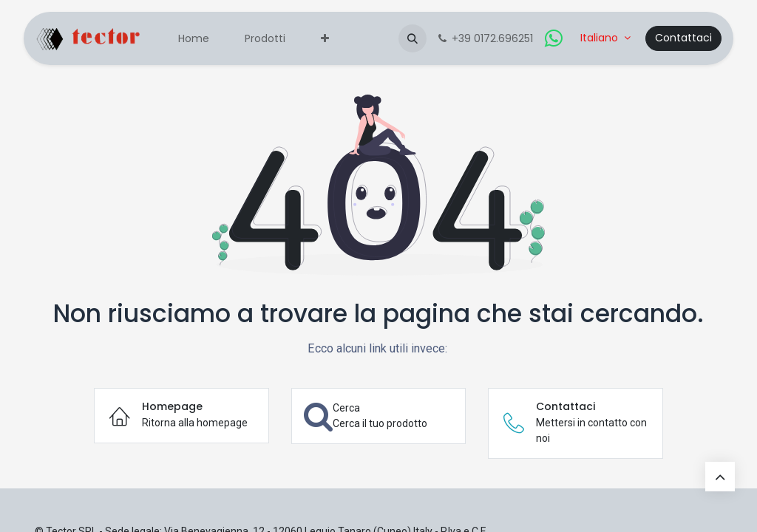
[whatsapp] (554, 38)
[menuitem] (194, 39)
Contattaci (683, 38)
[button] (413, 38)
